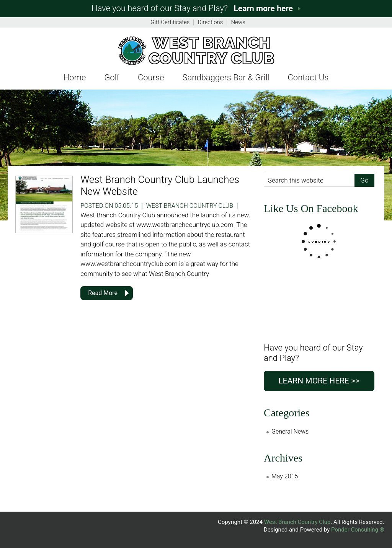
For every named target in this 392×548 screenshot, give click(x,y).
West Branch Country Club (297, 522)
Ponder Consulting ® (358, 530)
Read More (103, 293)
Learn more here (263, 8)
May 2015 (285, 476)
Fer (196, 51)
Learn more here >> (319, 381)
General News (290, 431)
